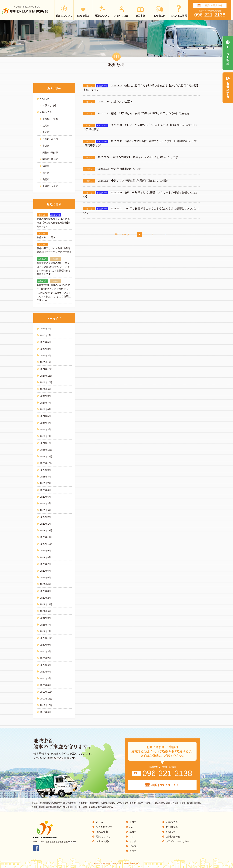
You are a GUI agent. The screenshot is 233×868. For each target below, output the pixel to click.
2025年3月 (46, 349)
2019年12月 (46, 692)
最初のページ (122, 234)
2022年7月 (46, 564)
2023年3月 (46, 510)
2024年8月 (46, 396)
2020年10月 (46, 638)
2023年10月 (46, 463)
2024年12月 (46, 369)
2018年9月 (46, 712)
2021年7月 (46, 625)
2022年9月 (46, 550)
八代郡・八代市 (50, 139)
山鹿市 (46, 179)
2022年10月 (46, 544)
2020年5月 (46, 671)
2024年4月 (46, 423)
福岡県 (46, 166)
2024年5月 (46, 416)
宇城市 (46, 146)
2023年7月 (46, 483)
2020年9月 (46, 645)
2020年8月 (46, 651)
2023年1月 (46, 524)
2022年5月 (46, 577)
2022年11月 (46, 537)
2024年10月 (46, 382)
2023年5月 (46, 497)
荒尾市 (46, 125)
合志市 (46, 132)
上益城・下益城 (50, 119)
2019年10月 (46, 705)
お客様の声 (46, 112)
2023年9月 (46, 470)
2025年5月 (46, 342)
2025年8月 (46, 328)
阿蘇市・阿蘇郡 (50, 152)
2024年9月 (46, 389)
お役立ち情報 (49, 105)
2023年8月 (46, 476)
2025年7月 (46, 335)
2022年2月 (46, 598)
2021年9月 (46, 611)
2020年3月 (46, 685)
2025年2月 (46, 355)
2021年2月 (46, 631)
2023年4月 (46, 503)
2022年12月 (46, 530)
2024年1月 (46, 443)
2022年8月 (46, 557)
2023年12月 (46, 449)
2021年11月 (46, 604)
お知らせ (45, 99)
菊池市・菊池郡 (50, 159)
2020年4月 (46, 678)
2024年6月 (46, 409)
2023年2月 (46, 517)
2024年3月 (46, 429)
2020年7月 (46, 658)
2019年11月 (46, 698)
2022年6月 (46, 571)
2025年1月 (46, 362)
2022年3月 (46, 591)
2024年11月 (46, 376)
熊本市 (46, 173)
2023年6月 (46, 490)
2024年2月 (46, 436)
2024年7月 (46, 403)
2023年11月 (46, 456)
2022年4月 (46, 584)
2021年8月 (46, 618)
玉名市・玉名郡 (50, 186)
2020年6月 (46, 665)
